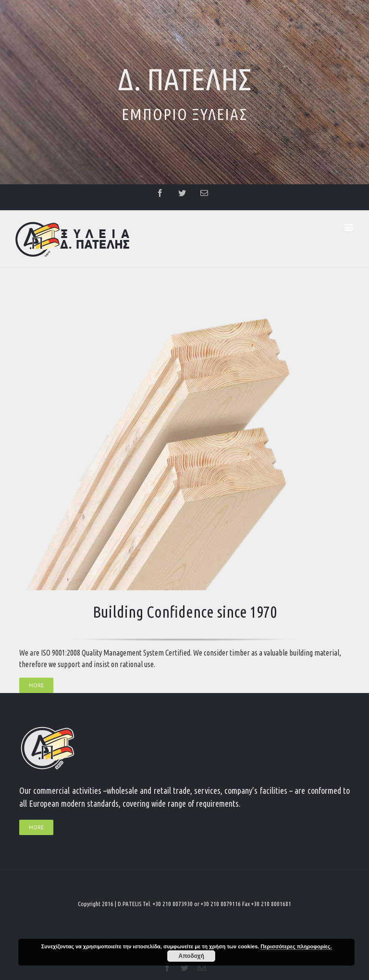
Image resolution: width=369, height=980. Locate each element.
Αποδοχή (191, 956)
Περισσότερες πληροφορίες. (296, 946)
